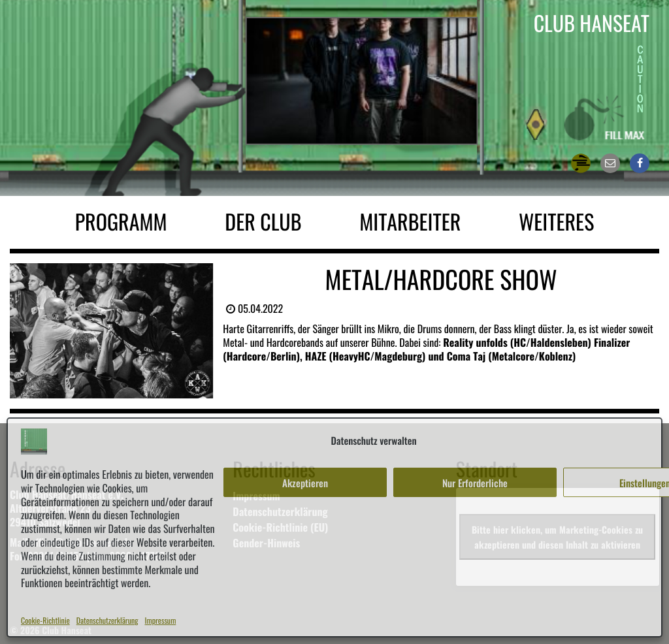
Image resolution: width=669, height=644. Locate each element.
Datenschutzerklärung (107, 621)
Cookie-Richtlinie (45, 621)
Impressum (161, 621)
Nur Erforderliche (475, 483)
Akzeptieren (305, 483)
